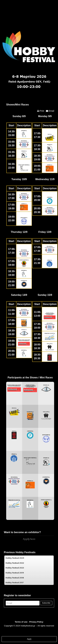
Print (42, 111)
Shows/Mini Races (17, 105)
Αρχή (29, 639)
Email (51, 111)
